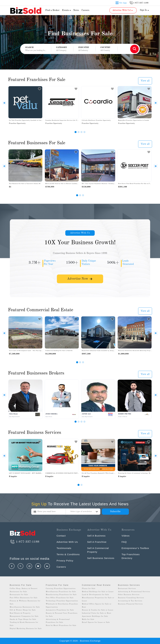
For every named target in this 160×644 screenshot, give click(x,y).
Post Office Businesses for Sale (24, 598)
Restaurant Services (127, 589)
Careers (85, 10)
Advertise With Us (80, 233)
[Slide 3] (81, 132)
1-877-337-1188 (24, 542)
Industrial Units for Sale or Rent (96, 613)
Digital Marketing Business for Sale (26, 629)
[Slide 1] (76, 132)
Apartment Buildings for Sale (95, 616)
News (76, 10)
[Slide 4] (84, 132)
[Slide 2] (79, 132)
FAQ (124, 542)
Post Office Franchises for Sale (60, 598)
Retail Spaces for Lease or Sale (96, 622)
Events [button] (67, 10)
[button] (62, 49)
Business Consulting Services (131, 598)
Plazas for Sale (89, 589)
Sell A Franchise (97, 542)
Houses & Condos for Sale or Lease (98, 610)
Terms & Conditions (68, 554)
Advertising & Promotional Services (134, 592)
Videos (126, 536)
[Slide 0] (79, 485)
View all (145, 81)
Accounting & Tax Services (130, 601)
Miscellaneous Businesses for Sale (25, 607)
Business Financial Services (130, 604)
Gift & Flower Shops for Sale (23, 610)
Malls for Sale (88, 619)
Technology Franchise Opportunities (62, 601)
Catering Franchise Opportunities (61, 589)
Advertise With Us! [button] (123, 10)
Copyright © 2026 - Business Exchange (80, 641)
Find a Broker (52, 10)
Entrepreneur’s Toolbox (135, 548)
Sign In (144, 10)
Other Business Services (129, 595)
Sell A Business (96, 536)
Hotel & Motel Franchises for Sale (61, 626)
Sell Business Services (101, 558)
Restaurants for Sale (19, 595)
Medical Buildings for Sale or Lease (98, 592)
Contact (61, 536)
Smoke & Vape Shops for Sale (23, 619)
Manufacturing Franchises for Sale (61, 595)
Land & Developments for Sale (95, 595)
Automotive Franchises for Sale (60, 610)
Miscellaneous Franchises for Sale (61, 592)
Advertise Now (80, 279)
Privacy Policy (65, 561)
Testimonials (64, 548)
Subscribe (115, 512)
